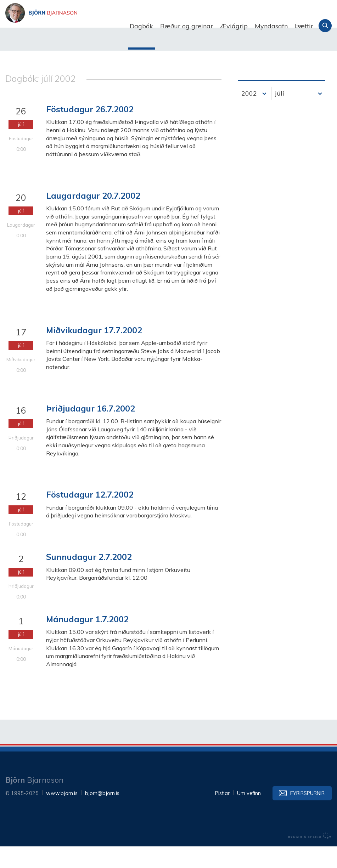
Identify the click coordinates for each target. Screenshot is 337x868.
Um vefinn (249, 815)
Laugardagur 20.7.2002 (93, 217)
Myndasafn (271, 26)
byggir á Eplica (310, 857)
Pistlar (222, 815)
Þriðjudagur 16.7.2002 (91, 430)
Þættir (304, 26)
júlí (280, 115)
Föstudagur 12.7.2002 (90, 516)
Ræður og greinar (187, 26)
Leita (325, 26)
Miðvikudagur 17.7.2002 (94, 352)
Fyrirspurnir (307, 815)
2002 (249, 115)
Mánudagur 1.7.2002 (87, 641)
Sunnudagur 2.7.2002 (89, 579)
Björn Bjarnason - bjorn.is (76, 26)
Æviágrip (234, 26)
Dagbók (141, 26)
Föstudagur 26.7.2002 (90, 131)
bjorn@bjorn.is (102, 815)
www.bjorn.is (62, 815)
